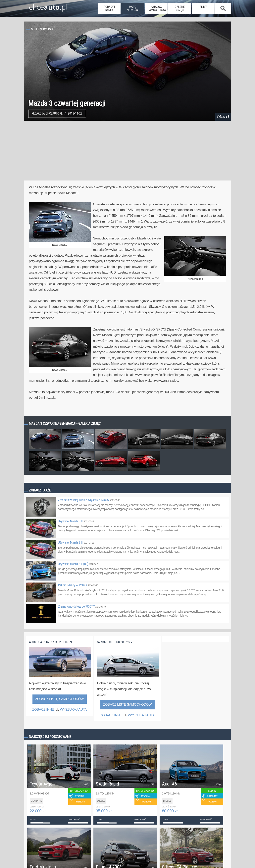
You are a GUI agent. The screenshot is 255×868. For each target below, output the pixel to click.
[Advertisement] (127, 151)
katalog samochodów (157, 8)
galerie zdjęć (180, 8)
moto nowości (133, 8)
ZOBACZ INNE (43, 710)
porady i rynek (109, 8)
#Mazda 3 (223, 117)
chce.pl (44, 5)
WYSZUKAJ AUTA (73, 710)
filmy (203, 7)
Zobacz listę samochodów (60, 699)
